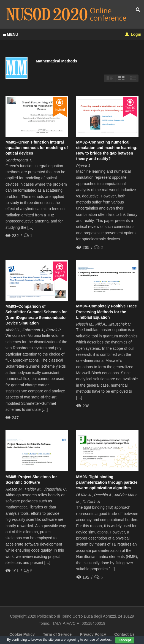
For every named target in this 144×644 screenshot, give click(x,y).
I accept (125, 640)
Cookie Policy (22, 634)
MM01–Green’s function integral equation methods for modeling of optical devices (37, 148)
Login (133, 34)
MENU (10, 34)
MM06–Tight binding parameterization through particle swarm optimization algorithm (107, 482)
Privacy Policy (93, 634)
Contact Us (124, 634)
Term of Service (57, 634)
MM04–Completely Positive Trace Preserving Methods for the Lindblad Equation (107, 312)
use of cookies (100, 640)
